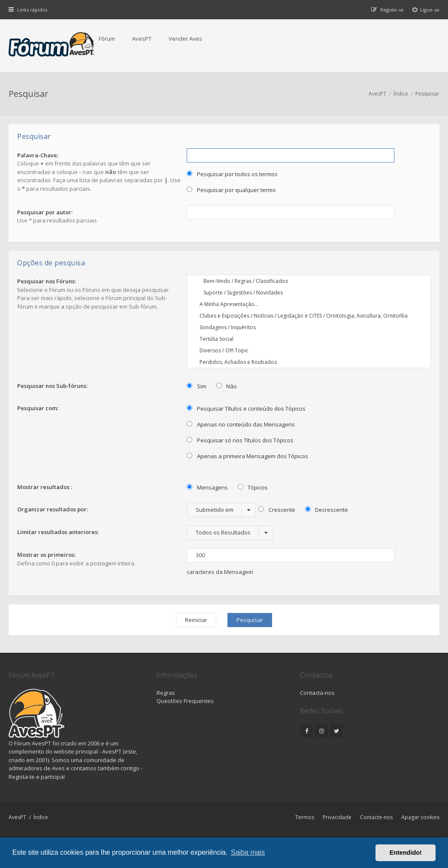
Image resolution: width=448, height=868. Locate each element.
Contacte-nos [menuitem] (376, 817)
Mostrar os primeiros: (46, 555)
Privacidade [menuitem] (337, 817)
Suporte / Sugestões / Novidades (309, 293)
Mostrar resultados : (45, 487)
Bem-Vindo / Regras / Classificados (309, 281)
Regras (166, 693)
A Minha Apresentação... (309, 304)
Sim (197, 386)
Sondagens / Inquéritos (309, 327)
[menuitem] (426, 10)
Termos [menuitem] (305, 817)
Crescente (277, 510)
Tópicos (253, 487)
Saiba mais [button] (248, 852)
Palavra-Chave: (38, 155)
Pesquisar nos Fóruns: (47, 281)
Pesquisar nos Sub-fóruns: (52, 386)
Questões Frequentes (185, 701)
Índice (41, 817)
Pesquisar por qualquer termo (231, 190)
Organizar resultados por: (53, 509)
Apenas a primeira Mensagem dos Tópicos (247, 456)
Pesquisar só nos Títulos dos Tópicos (240, 440)
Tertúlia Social (309, 339)
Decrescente (327, 510)
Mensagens (207, 487)
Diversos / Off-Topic (309, 350)
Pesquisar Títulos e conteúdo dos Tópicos (246, 408)
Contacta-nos (317, 693)
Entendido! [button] (406, 853)
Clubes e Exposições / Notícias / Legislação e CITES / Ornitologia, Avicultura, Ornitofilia (309, 316)
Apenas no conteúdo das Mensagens (241, 424)
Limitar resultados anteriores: (58, 532)
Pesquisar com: (38, 408)
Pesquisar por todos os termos (232, 174)
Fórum (107, 39)
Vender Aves (185, 39)
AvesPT (142, 39)
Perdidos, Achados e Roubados (309, 362)
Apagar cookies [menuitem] (420, 817)
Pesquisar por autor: (45, 212)
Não (227, 386)
